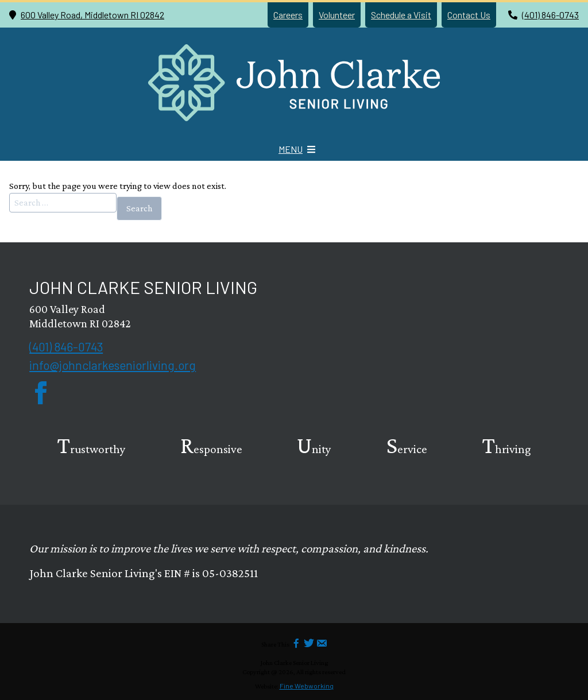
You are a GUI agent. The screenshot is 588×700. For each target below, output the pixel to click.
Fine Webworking (307, 686)
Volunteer (337, 15)
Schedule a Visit (401, 15)
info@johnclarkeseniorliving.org (113, 365)
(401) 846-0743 (550, 15)
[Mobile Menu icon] (297, 149)
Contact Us (469, 15)
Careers (288, 15)
